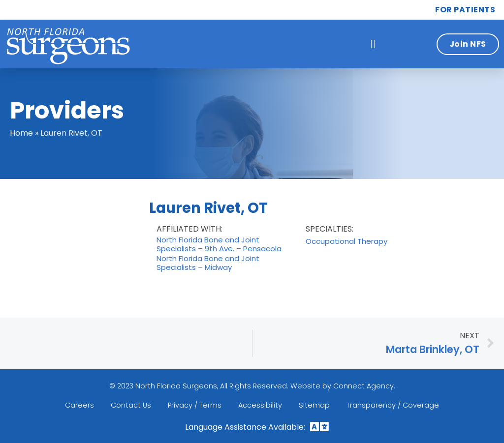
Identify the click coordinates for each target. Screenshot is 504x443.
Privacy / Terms (195, 405)
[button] (373, 44)
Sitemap (314, 405)
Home (21, 133)
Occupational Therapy (346, 241)
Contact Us (131, 405)
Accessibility (260, 405)
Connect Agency (363, 386)
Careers (79, 405)
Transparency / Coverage (393, 405)
